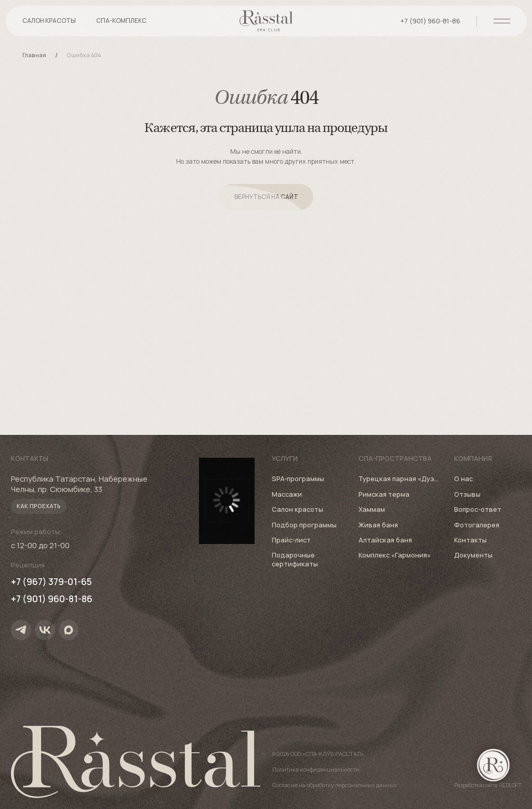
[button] (121, 24)
